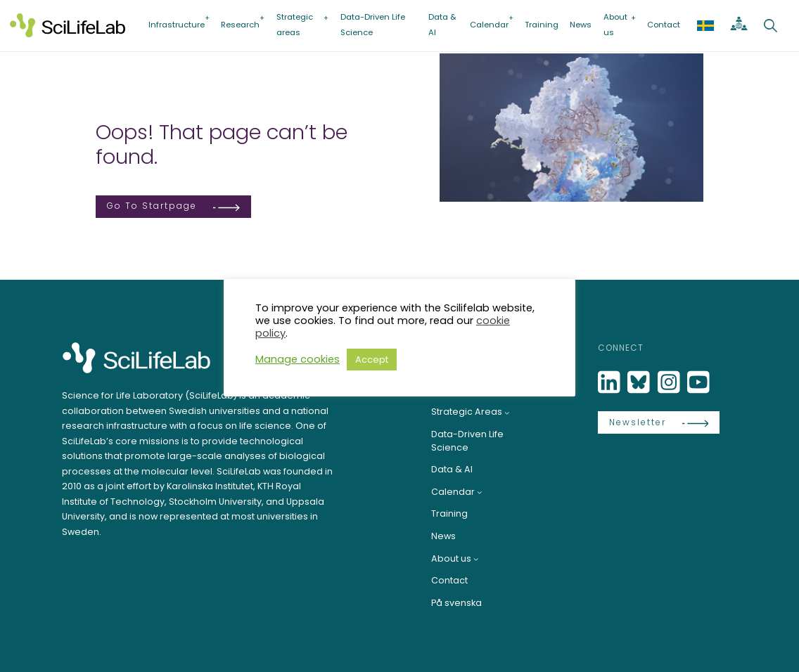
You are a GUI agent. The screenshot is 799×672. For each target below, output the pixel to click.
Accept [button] (372, 360)
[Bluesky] (640, 383)
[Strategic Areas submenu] (507, 413)
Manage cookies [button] (298, 359)
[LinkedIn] (611, 383)
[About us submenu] (476, 559)
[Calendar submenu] (480, 492)
